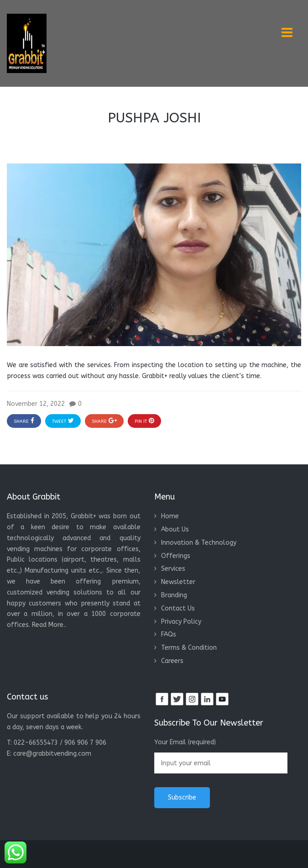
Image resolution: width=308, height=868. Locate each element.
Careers (172, 661)
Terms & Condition (189, 648)
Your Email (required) (221, 756)
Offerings (176, 556)
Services (173, 569)
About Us (175, 529)
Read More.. (49, 625)
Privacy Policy (181, 622)
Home (170, 516)
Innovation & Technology (199, 543)
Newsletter (178, 582)
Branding (174, 595)
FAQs (169, 634)
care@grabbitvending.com (52, 754)
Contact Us (178, 608)
